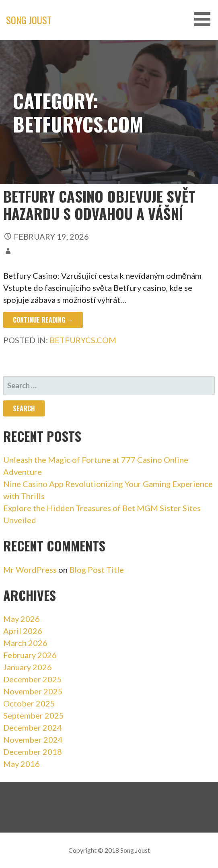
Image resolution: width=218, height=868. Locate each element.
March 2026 (25, 643)
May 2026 (22, 619)
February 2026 (30, 655)
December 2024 (33, 727)
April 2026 (23, 631)
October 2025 (29, 703)
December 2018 (33, 752)
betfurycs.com (83, 340)
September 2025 (34, 715)
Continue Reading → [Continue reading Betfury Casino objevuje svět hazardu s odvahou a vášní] (43, 320)
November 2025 (33, 691)
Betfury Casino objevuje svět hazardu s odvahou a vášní (99, 205)
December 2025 (33, 679)
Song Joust (29, 20)
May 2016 (22, 764)
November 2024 (33, 740)
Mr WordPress (30, 570)
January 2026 (28, 667)
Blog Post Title (97, 570)
